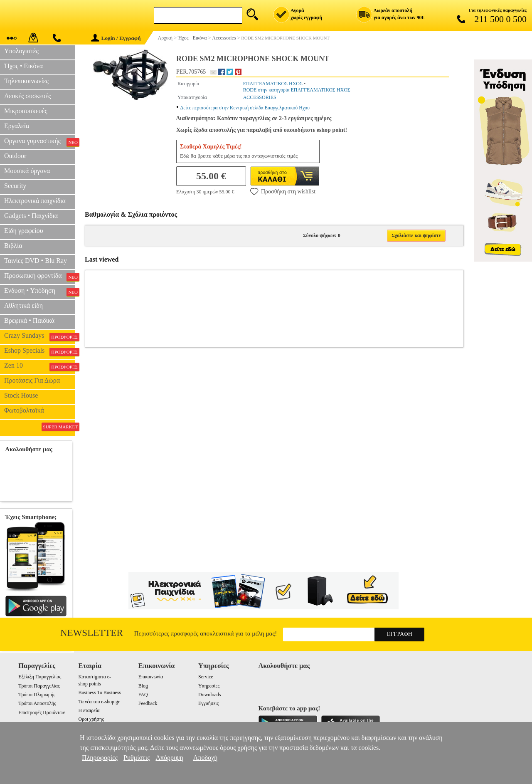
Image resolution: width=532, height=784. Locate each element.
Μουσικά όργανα (27, 171)
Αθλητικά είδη (23, 305)
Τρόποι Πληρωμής (37, 695)
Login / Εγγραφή (116, 38)
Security (15, 186)
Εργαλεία (17, 126)
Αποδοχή (206, 758)
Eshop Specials (39, 351)
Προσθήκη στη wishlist (283, 191)
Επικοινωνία (151, 677)
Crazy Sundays (39, 336)
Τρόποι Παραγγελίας (39, 686)
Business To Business (100, 692)
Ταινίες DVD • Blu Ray (36, 261)
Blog (143, 686)
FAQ (143, 695)
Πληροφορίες (100, 758)
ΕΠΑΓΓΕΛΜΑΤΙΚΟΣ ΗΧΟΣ (273, 84)
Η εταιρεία (89, 710)
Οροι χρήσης (91, 719)
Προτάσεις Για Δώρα (32, 380)
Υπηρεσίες (209, 686)
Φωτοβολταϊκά (24, 410)
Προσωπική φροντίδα (39, 277)
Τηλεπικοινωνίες (26, 81)
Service (206, 677)
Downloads (209, 695)
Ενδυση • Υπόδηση (39, 292)
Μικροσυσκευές (26, 111)
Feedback (148, 703)
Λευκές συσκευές (27, 96)
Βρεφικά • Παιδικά (29, 320)
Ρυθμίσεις (137, 758)
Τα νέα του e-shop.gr (99, 702)
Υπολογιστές (21, 51)
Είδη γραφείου (24, 231)
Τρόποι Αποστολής (37, 703)
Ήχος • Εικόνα (23, 66)
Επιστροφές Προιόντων (42, 712)
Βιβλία (13, 246)
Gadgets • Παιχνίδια (31, 216)
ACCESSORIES (260, 97)
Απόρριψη (169, 758)
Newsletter (92, 633)
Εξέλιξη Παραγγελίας (40, 677)
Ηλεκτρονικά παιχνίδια (35, 201)
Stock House (21, 395)
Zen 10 (39, 366)
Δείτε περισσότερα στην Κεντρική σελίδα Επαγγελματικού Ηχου (245, 108)
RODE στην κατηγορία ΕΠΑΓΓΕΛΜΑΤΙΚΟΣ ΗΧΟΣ (297, 90)
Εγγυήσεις (208, 703)
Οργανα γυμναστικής (39, 142)
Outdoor (15, 156)
